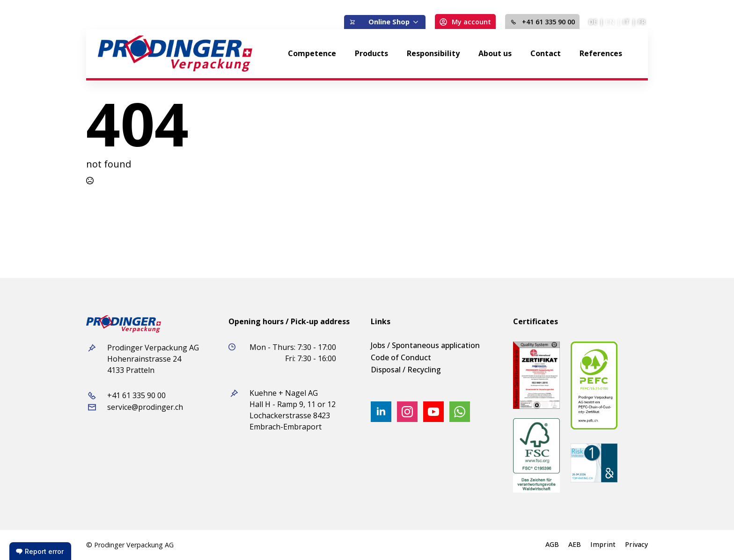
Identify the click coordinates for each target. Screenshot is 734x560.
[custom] (460, 412)
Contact (546, 53)
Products (371, 53)
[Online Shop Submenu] (418, 22)
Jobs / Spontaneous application (425, 345)
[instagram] (407, 412)
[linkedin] (381, 412)
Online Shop (389, 22)
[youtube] (433, 412)
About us (495, 53)
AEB (575, 545)
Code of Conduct (401, 357)
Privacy (636, 545)
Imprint (603, 545)
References (601, 53)
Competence (312, 53)
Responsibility (433, 53)
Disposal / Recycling (406, 370)
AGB (552, 545)
